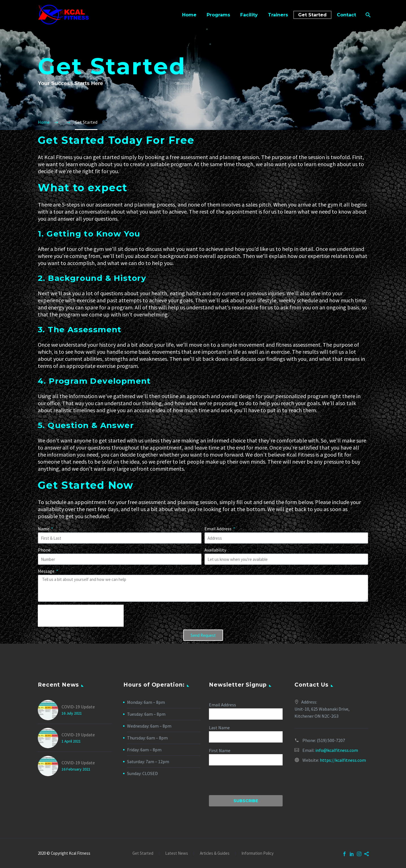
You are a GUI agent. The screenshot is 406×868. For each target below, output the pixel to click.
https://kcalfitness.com (343, 760)
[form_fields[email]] (120, 559)
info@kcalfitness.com (337, 750)
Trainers (278, 15)
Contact (346, 15)
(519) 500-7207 (331, 740)
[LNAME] (246, 737)
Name (44, 529)
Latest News (177, 853)
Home (189, 15)
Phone (44, 550)
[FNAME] (246, 760)
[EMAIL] (246, 714)
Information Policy (257, 853)
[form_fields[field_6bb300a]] (286, 559)
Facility (249, 15)
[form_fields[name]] (120, 538)
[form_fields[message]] (203, 588)
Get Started (312, 15)
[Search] (367, 15)
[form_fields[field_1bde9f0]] (286, 538)
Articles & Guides (215, 853)
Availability (215, 550)
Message (47, 571)
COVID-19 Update (78, 707)
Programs (218, 15)
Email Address (218, 529)
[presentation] (81, 616)
